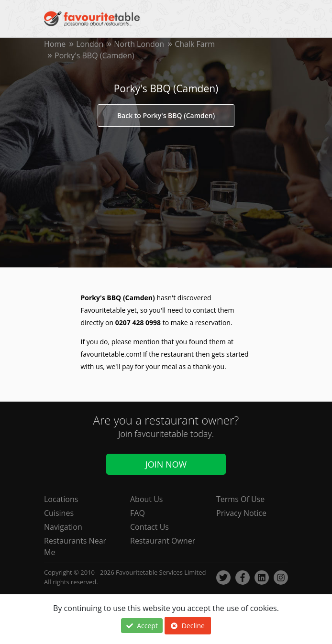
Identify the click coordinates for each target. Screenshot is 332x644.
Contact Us (149, 527)
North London (139, 44)
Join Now (166, 464)
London (90, 44)
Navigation (63, 527)
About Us (147, 499)
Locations (61, 499)
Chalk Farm (195, 44)
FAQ (138, 513)
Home (55, 44)
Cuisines (59, 513)
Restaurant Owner (163, 541)
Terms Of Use (240, 499)
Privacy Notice (241, 513)
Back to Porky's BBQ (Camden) (166, 115)
